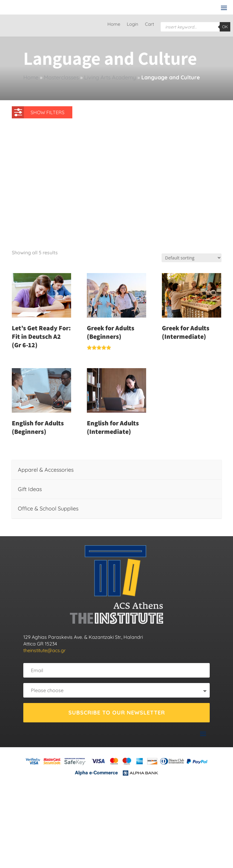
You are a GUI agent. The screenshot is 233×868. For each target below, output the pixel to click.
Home (114, 25)
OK (225, 27)
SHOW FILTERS (39, 111)
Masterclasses (61, 77)
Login (133, 25)
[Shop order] (192, 258)
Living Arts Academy (110, 77)
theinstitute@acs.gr (44, 650)
